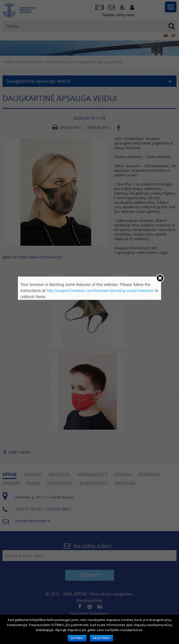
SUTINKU (77, 638)
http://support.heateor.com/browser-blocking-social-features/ (100, 291)
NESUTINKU (101, 638)
